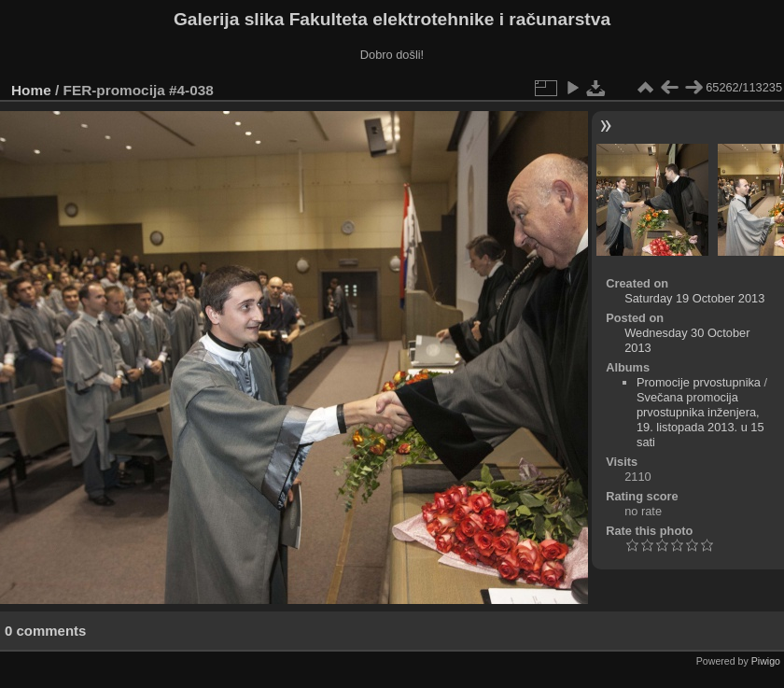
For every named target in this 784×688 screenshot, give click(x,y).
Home (31, 90)
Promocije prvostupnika (699, 382)
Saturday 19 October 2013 (694, 298)
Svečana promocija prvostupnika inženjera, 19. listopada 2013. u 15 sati (700, 420)
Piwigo (766, 661)
